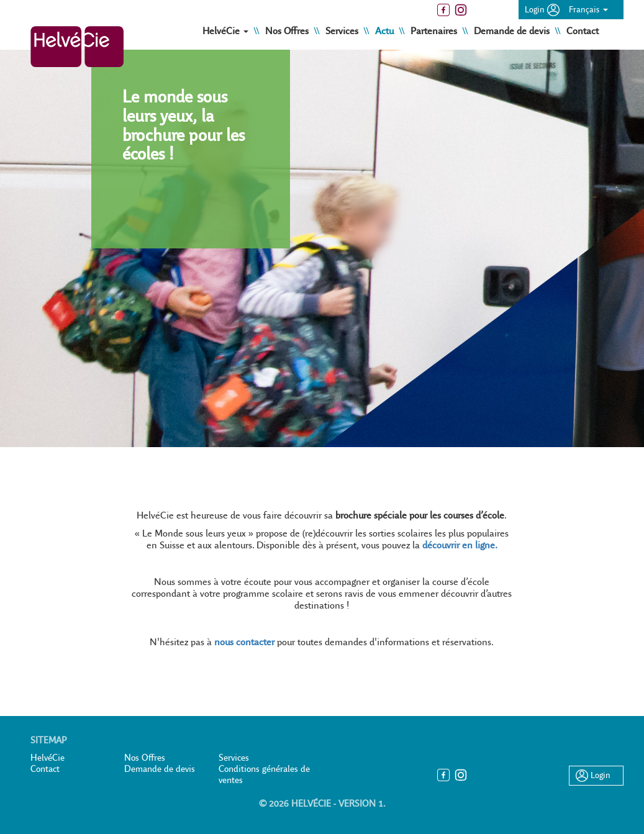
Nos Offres (288, 31)
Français (588, 9)
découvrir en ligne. (460, 545)
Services (343, 31)
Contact (583, 31)
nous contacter (244, 642)
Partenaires (435, 31)
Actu (386, 31)
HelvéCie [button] (227, 31)
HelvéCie (48, 758)
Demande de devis (513, 31)
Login (542, 9)
